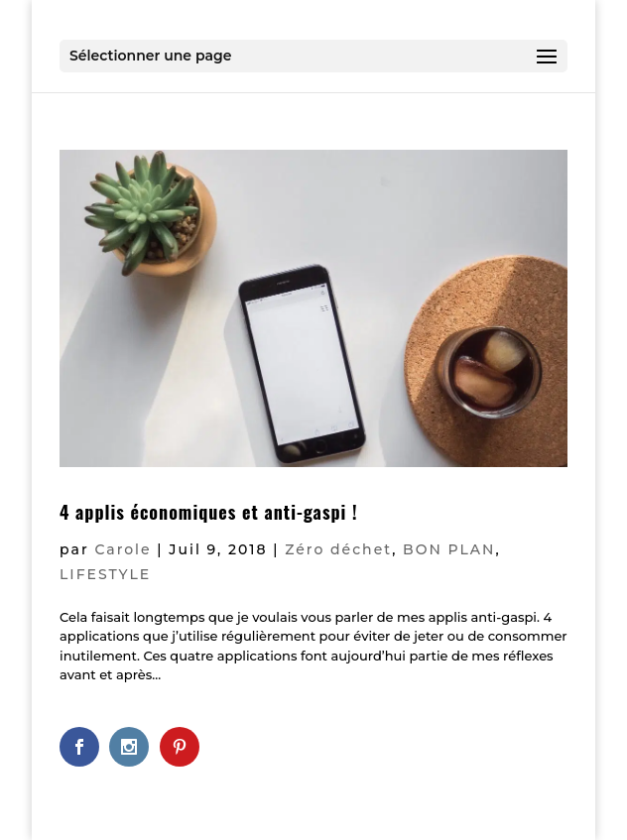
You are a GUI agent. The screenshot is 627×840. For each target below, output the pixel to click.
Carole (123, 549)
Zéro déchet (338, 549)
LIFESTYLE (105, 574)
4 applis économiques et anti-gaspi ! (209, 512)
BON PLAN (449, 549)
